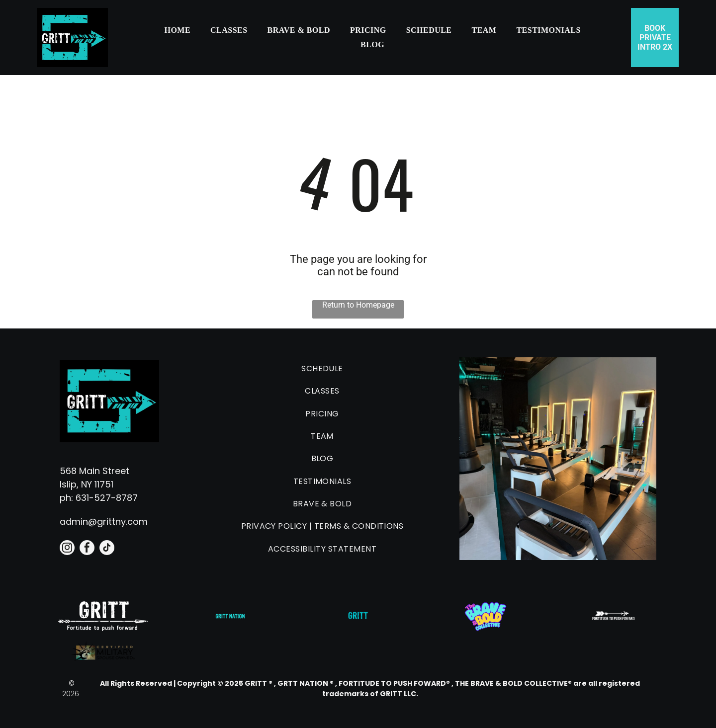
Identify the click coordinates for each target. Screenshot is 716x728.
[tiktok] (107, 549)
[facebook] (87, 549)
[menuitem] (177, 30)
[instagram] (67, 549)
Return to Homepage (358, 305)
